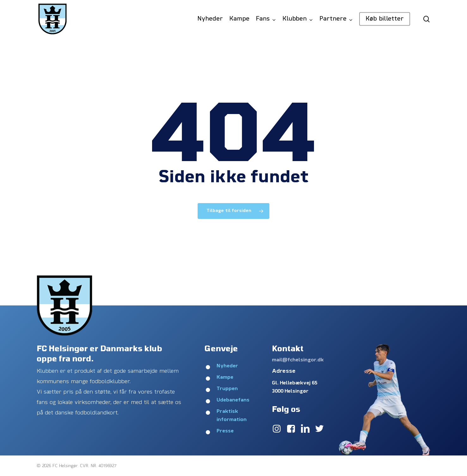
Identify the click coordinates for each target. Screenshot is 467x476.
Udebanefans (233, 400)
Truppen (227, 389)
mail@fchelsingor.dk (298, 360)
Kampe (225, 377)
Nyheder (227, 366)
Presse (225, 431)
